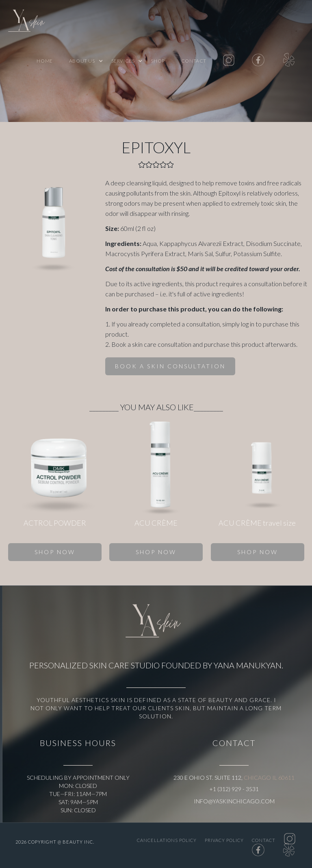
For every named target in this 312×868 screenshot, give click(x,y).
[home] (28, 22)
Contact (194, 61)
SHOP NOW (55, 552)
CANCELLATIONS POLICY (167, 840)
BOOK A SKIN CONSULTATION (170, 366)
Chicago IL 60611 (269, 778)
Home (44, 61)
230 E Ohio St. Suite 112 (207, 778)
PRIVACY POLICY (224, 840)
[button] (82, 61)
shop (158, 61)
